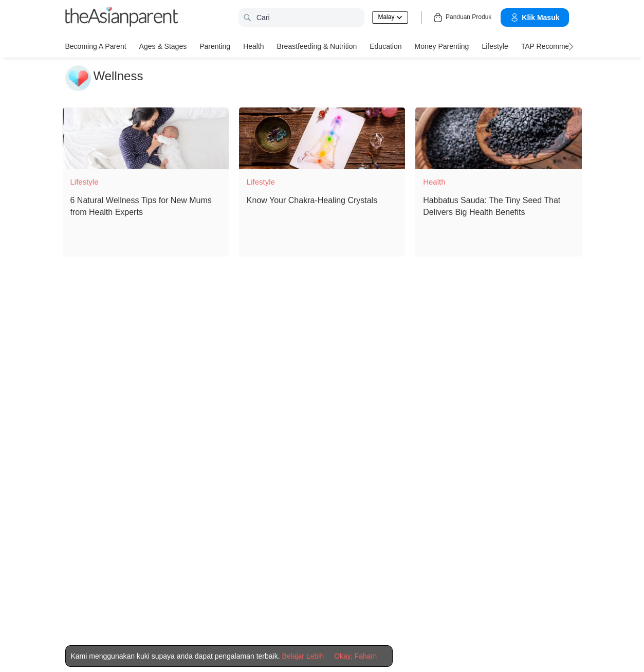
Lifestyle (495, 46)
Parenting (215, 46)
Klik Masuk (535, 17)
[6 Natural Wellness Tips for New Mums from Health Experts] (146, 138)
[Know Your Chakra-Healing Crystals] (322, 138)
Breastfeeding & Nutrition (317, 46)
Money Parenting (442, 46)
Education (385, 46)
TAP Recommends (551, 46)
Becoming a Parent (96, 46)
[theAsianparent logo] (122, 18)
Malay (390, 17)
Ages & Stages (163, 46)
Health (253, 46)
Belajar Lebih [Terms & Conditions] (303, 656)
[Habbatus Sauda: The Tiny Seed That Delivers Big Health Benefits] (498, 138)
